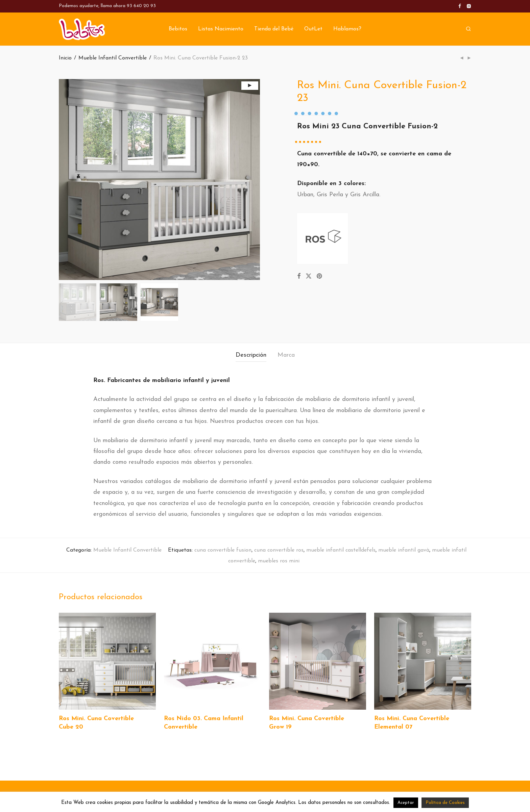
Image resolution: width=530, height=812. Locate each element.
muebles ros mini (279, 561)
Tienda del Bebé (274, 29)
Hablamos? (347, 29)
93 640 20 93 (141, 6)
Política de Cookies (445, 803)
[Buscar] (468, 29)
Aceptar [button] (406, 803)
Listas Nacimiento (221, 29)
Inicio (65, 58)
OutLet (313, 29)
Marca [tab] (286, 355)
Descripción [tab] (251, 355)
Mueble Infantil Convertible (113, 58)
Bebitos (178, 29)
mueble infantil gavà (404, 550)
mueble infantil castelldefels (341, 550)
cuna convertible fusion (223, 550)
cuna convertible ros (279, 550)
